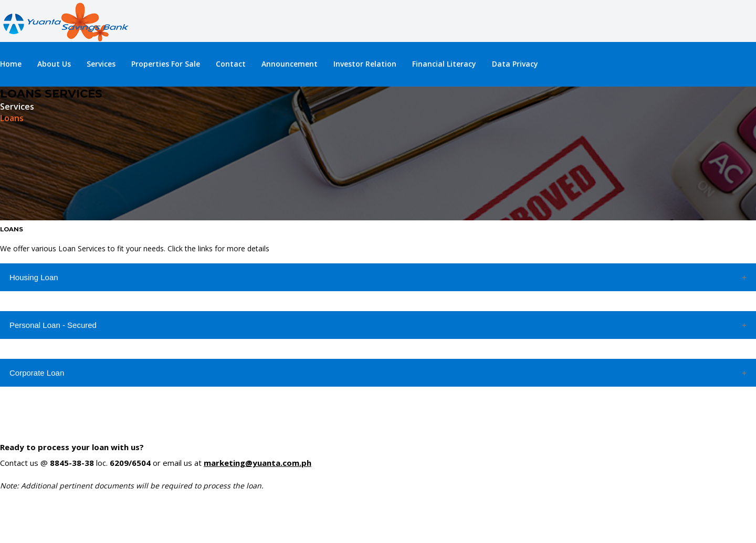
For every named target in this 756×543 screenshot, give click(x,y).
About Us (54, 64)
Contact (231, 64)
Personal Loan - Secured (53, 325)
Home (11, 64)
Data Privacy (515, 64)
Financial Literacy (444, 64)
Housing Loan (34, 277)
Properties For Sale (166, 64)
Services (101, 64)
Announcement (290, 64)
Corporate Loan (37, 373)
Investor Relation (365, 64)
